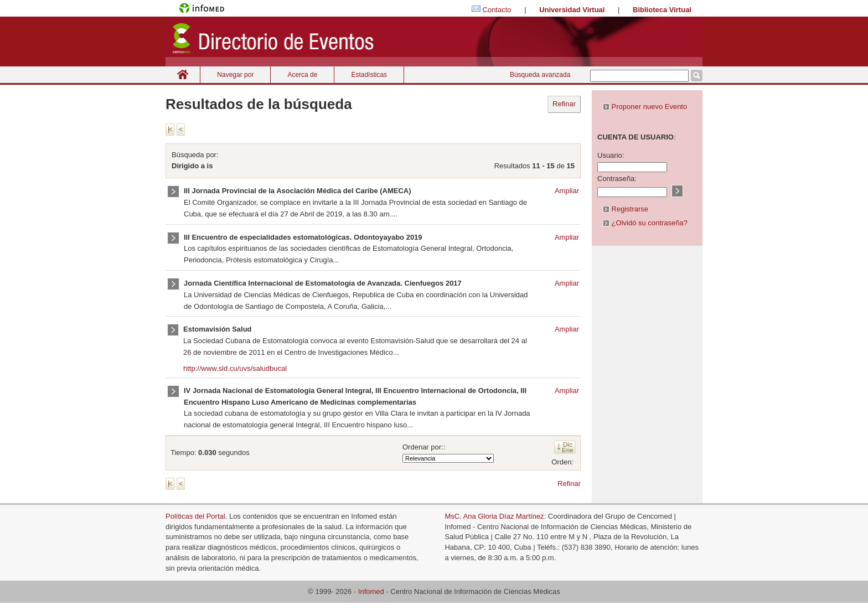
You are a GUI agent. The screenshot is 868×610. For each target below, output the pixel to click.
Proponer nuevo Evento (645, 107)
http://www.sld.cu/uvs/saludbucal (235, 368)
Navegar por (235, 75)
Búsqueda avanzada (540, 75)
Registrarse (626, 209)
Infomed (371, 591)
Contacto (497, 10)
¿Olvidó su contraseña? (645, 223)
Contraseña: (617, 179)
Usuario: (611, 155)
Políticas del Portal (195, 516)
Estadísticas (369, 75)
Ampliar (567, 191)
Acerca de (302, 75)
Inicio (183, 74)
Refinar (564, 104)
